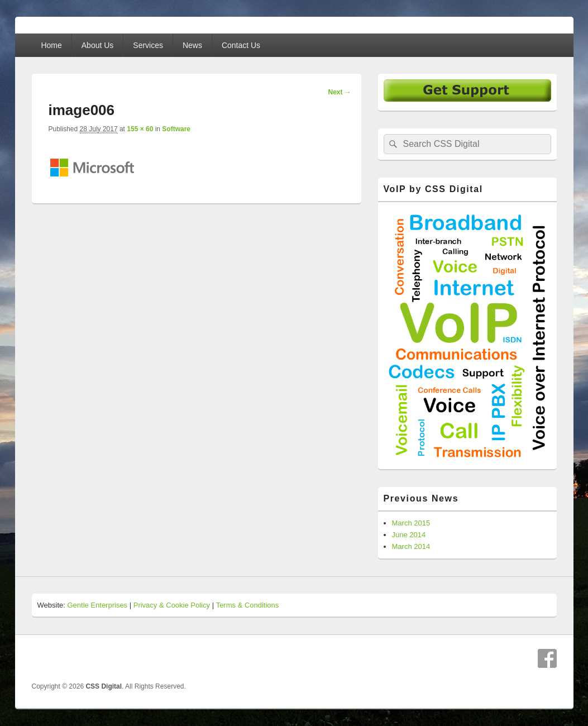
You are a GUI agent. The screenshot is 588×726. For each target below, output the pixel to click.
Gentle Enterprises (97, 605)
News (192, 45)
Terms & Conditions (248, 605)
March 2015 (411, 523)
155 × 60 (140, 129)
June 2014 (409, 535)
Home (51, 45)
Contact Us (241, 45)
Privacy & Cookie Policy (172, 605)
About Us (98, 45)
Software (176, 129)
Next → (339, 92)
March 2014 (411, 546)
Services (148, 45)
